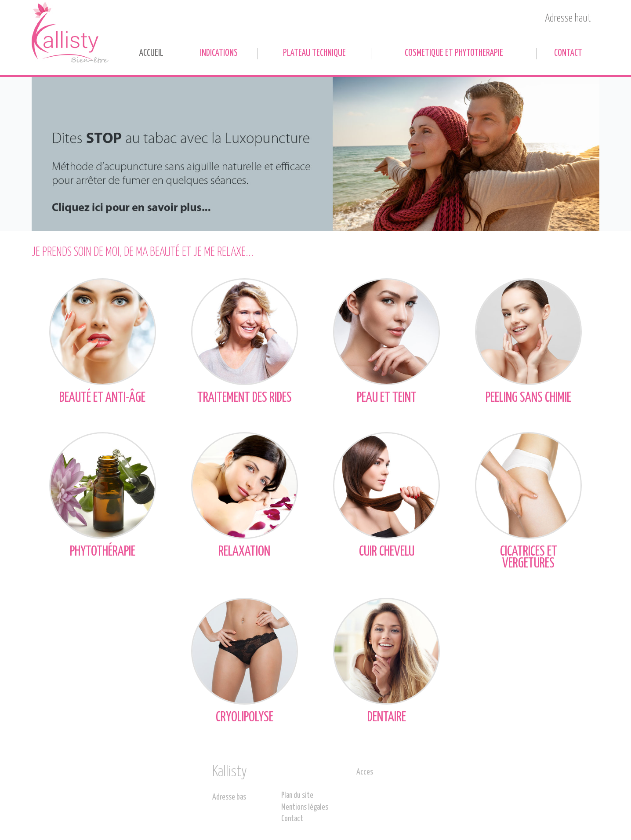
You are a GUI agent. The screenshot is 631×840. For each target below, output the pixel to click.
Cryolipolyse (245, 661)
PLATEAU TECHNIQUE (314, 53)
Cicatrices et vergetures (528, 501)
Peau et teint (386, 341)
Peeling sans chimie (528, 341)
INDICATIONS (219, 53)
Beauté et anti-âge (103, 341)
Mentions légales (305, 807)
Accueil (151, 53)
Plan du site (297, 796)
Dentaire (386, 661)
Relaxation (245, 495)
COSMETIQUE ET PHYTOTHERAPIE (454, 53)
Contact (568, 53)
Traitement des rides (245, 341)
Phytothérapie (103, 495)
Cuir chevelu (386, 495)
